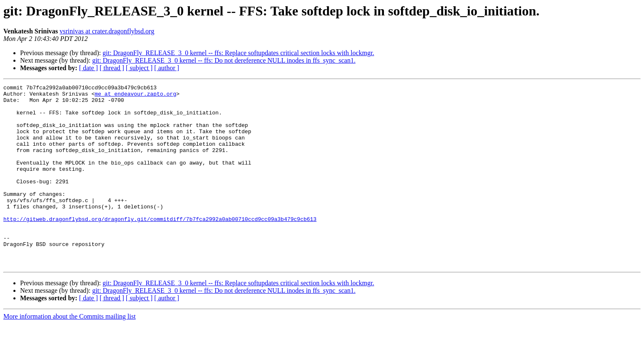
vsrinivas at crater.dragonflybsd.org (107, 31)
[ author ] (167, 68)
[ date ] (88, 68)
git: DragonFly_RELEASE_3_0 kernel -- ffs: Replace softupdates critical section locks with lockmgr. (238, 53)
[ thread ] (112, 68)
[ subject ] (139, 68)
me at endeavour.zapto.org (135, 96)
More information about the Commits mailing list (69, 353)
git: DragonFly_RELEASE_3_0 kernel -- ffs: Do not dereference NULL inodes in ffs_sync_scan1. (224, 60)
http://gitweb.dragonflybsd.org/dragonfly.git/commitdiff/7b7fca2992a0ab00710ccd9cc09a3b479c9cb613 (160, 246)
